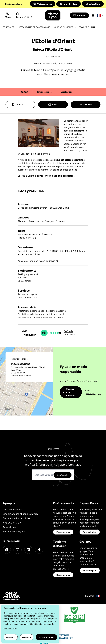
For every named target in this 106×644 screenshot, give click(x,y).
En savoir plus (63, 532)
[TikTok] (39, 550)
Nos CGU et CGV (12, 523)
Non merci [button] (11, 637)
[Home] (53, 15)
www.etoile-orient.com (21, 375)
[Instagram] (18, 550)
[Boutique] (80, 15)
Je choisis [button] (27, 637)
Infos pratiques (44, 92)
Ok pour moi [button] (46, 637)
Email (53, 105)
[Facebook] (7, 550)
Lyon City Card (69, 4)
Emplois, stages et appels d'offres (21, 514)
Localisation (66, 92)
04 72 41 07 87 (20, 105)
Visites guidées (43, 4)
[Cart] (94, 15)
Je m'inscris (63, 475)
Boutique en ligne (13, 4)
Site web (86, 105)
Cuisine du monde (64, 27)
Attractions (93, 4)
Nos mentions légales (14, 531)
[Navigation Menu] (8, 15)
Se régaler (8, 27)
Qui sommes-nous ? (13, 509)
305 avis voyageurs (69, 333)
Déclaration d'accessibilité (16, 518)
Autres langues (10, 527)
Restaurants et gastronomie (34, 27)
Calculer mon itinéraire (69, 392)
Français (94, 596)
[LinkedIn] (28, 550)
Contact (24, 92)
